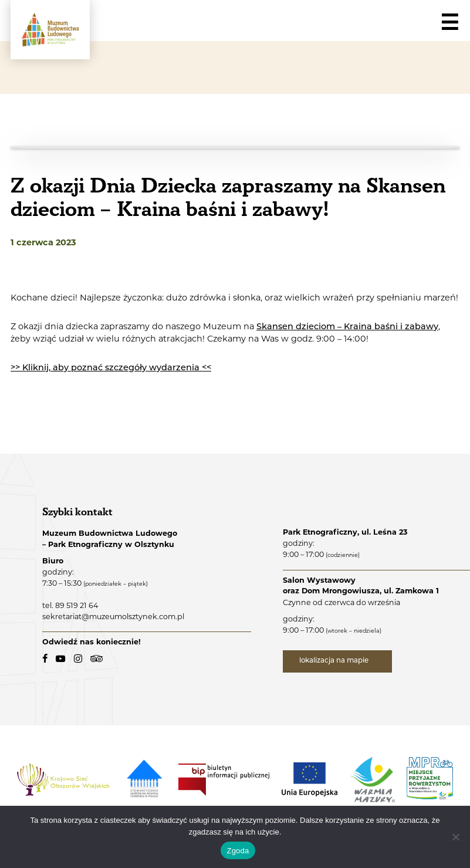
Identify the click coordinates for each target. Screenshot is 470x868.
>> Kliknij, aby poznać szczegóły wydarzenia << (111, 368)
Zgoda (238, 851)
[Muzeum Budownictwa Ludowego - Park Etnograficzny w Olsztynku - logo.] (50, 30)
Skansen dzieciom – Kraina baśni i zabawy (347, 327)
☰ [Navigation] (449, 23)
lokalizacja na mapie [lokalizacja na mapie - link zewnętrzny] (335, 661)
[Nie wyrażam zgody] (455, 837)
